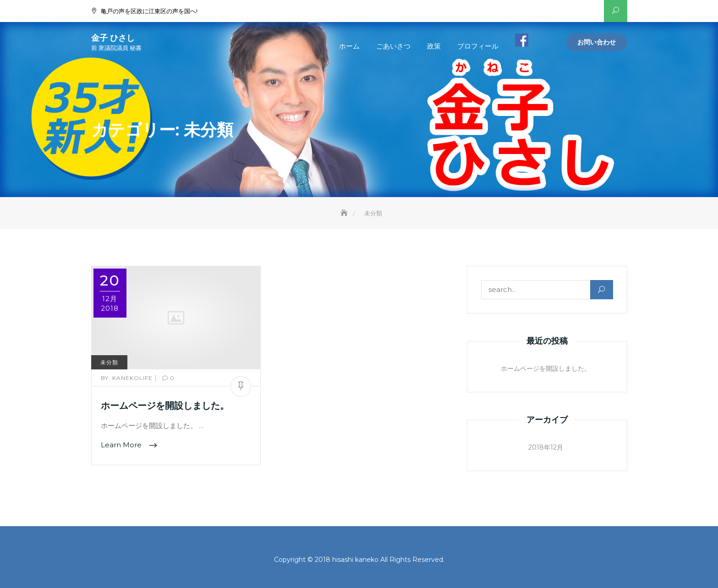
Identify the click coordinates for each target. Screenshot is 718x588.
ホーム (349, 46)
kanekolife (128, 378)
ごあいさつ (393, 46)
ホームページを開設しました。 (165, 406)
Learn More (122, 445)
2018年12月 (546, 447)
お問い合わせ (597, 42)
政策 (434, 46)
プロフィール (478, 46)
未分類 (109, 362)
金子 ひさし (113, 38)
